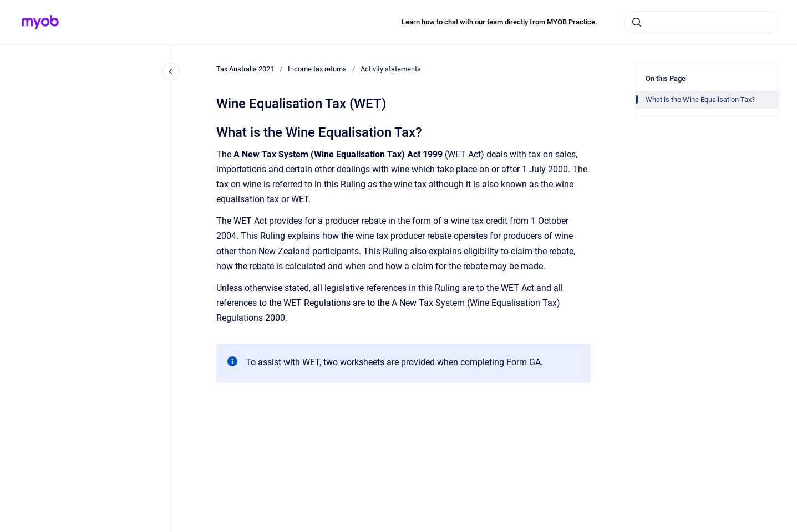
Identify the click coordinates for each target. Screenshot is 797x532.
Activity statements (391, 69)
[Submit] (637, 22)
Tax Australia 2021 (245, 69)
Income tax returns (317, 69)
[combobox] (702, 22)
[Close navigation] (171, 71)
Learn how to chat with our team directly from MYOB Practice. (499, 22)
